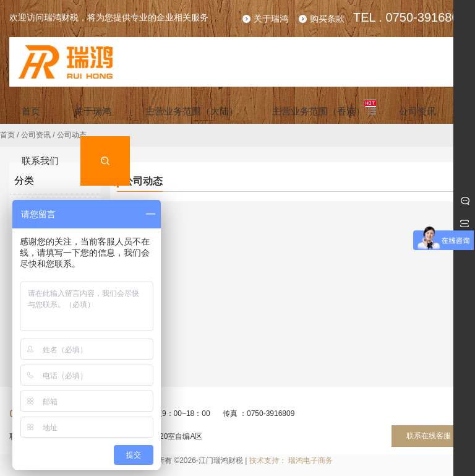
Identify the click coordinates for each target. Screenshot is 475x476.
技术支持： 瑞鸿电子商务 (291, 461)
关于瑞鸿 (271, 19)
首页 (7, 135)
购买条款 (327, 19)
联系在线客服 (429, 436)
